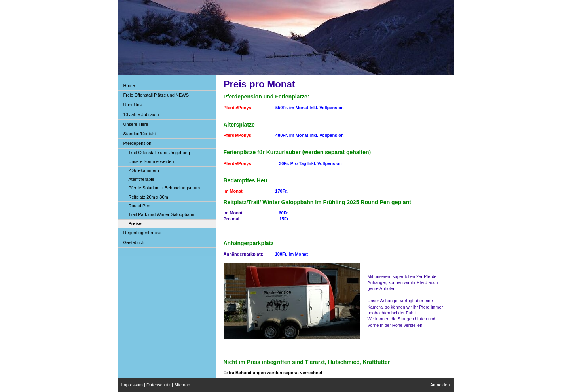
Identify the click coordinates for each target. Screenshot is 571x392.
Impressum (132, 385)
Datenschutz (158, 385)
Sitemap (182, 385)
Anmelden (440, 385)
